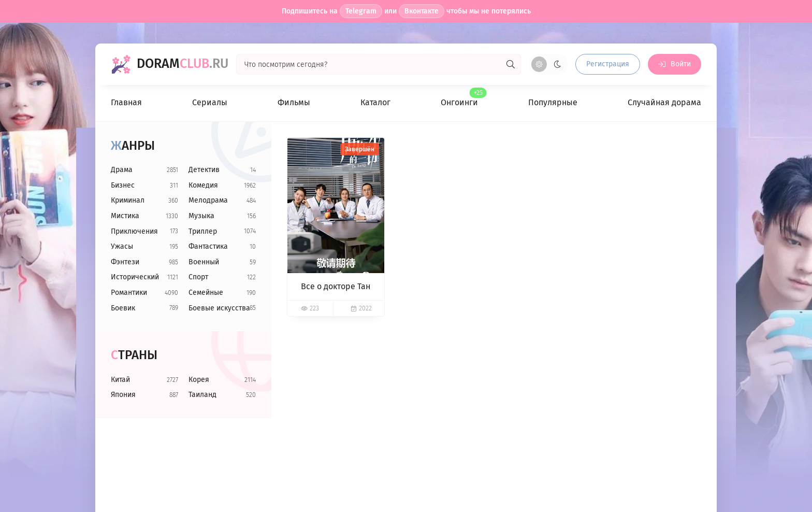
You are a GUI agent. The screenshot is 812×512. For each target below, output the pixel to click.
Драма (122, 170)
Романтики (129, 293)
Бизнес (123, 185)
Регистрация (608, 64)
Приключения (134, 231)
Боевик (123, 308)
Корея (199, 380)
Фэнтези (125, 262)
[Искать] (511, 64)
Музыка (201, 216)
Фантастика (208, 246)
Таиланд (202, 395)
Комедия (203, 185)
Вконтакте (422, 11)
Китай (120, 380)
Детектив (204, 170)
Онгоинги (459, 98)
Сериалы (210, 102)
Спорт (198, 277)
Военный (204, 262)
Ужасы (122, 246)
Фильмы (294, 102)
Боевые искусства (219, 308)
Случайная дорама (664, 102)
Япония (123, 395)
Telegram (361, 11)
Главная (126, 102)
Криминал (128, 200)
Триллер (203, 231)
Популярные (553, 102)
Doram (183, 64)
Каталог (375, 102)
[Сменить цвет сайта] (548, 64)
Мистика (125, 216)
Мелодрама (208, 200)
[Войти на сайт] (675, 64)
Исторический (135, 277)
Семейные (206, 293)
